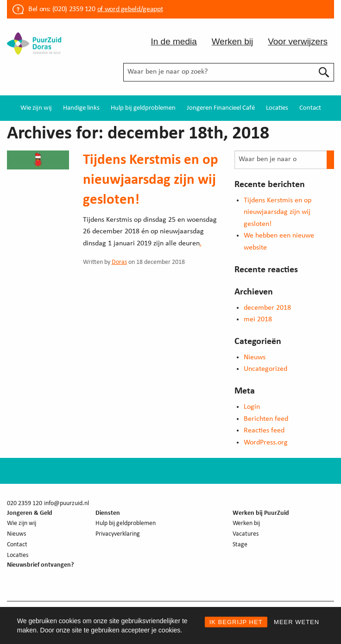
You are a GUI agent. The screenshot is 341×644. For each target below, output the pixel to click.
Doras (119, 262)
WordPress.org (266, 443)
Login (252, 407)
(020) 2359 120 (74, 9)
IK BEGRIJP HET (236, 622)
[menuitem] (36, 108)
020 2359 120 (25, 503)
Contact (310, 108)
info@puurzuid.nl (66, 503)
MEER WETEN (297, 622)
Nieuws (255, 357)
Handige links (81, 108)
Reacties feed (264, 431)
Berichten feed (266, 419)
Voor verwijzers (298, 41)
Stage (240, 545)
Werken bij (232, 41)
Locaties (277, 108)
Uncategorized (265, 369)
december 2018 (267, 308)
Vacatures (246, 534)
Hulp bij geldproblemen (143, 108)
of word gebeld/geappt (130, 9)
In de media (174, 41)
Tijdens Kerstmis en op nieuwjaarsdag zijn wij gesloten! (151, 181)
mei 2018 (258, 319)
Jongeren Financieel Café (221, 108)
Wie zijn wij (36, 108)
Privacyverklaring (118, 534)
